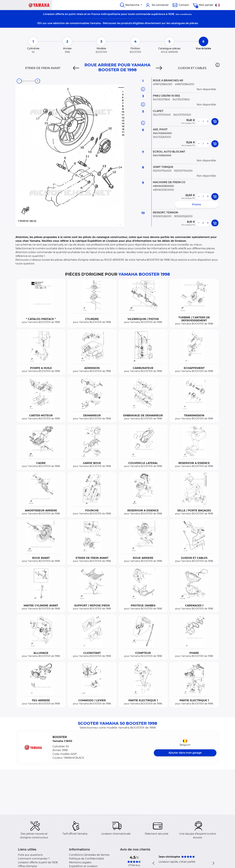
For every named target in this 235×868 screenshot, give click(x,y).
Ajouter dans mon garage (185, 753)
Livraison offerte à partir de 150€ (38, 862)
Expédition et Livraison (83, 866)
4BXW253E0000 (163, 190)
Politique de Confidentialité (86, 859)
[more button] (208, 122)
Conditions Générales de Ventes (89, 855)
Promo (197, 204)
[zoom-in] (38, 81)
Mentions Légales (80, 862)
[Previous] (76, 68)
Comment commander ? (34, 859)
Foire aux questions (30, 855)
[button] (218, 65)
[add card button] (215, 122)
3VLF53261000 (162, 137)
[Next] (159, 68)
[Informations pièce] (143, 89)
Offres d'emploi (28, 866)
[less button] (199, 122)
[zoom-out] (19, 81)
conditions (186, 14)
